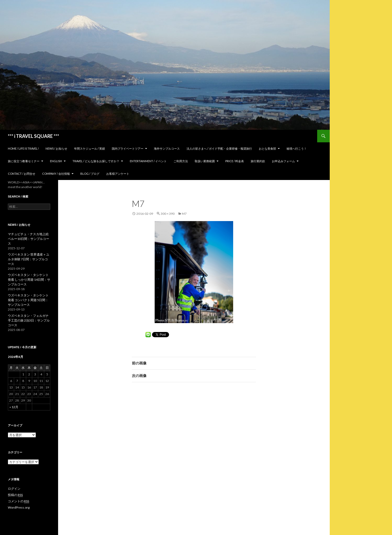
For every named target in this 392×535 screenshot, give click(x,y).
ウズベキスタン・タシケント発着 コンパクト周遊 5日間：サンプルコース (28, 300)
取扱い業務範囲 (205, 161)
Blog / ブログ (90, 174)
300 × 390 (168, 214)
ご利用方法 (181, 161)
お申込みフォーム (283, 161)
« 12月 (14, 407)
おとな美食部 (267, 148)
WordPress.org (19, 507)
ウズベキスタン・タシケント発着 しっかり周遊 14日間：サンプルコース (29, 280)
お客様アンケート (118, 174)
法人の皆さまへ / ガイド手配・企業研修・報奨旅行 (219, 148)
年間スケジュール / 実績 (89, 148)
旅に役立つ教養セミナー (24, 161)
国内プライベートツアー (128, 148)
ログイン (14, 489)
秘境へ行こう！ (297, 148)
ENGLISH (56, 161)
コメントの (18, 501)
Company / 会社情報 (56, 174)
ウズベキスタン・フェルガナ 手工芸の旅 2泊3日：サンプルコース (29, 320)
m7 (184, 214)
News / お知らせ (56, 148)
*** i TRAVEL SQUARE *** (33, 136)
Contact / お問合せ (22, 174)
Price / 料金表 (235, 161)
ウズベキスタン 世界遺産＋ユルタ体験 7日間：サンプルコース (29, 259)
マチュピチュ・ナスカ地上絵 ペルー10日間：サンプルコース (29, 239)
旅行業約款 (258, 161)
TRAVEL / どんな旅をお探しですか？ (96, 161)
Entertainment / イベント (148, 161)
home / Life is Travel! (23, 148)
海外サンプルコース (167, 148)
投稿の (15, 495)
